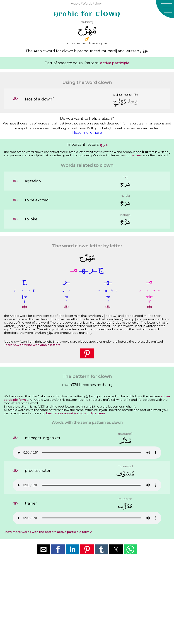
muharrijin (130, 94)
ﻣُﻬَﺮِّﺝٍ (120, 101)
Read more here (87, 132)
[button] (165, 9)
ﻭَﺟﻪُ (133, 101)
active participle (115, 63)
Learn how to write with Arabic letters (32, 345)
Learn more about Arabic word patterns (76, 413)
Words (87, 4)
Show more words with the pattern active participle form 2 (48, 532)
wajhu (117, 94)
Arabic (76, 4)
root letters (133, 155)
